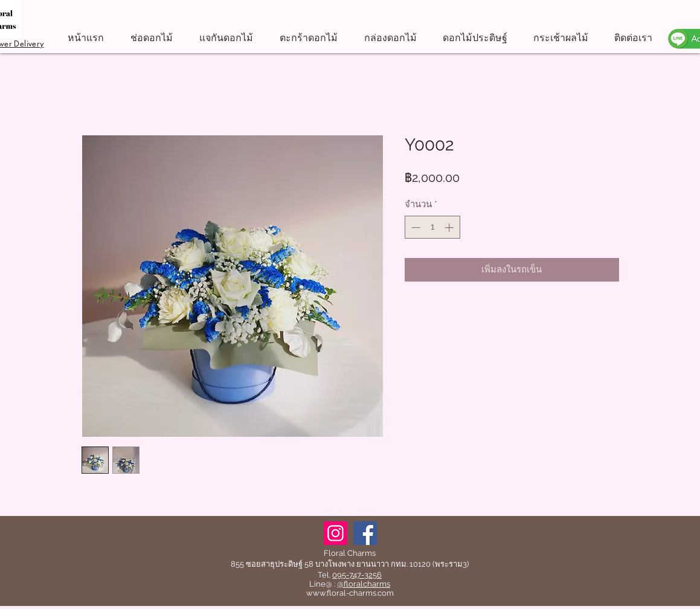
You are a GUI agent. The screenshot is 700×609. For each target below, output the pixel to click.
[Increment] (450, 227)
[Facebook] (365, 533)
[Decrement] (415, 227)
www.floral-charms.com (350, 593)
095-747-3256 (357, 575)
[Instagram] (336, 533)
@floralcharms (364, 584)
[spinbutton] (432, 227)
